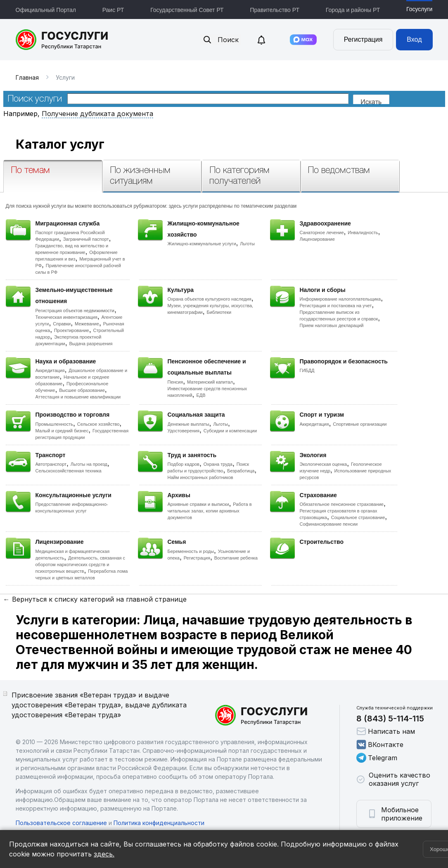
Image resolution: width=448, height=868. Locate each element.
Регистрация (363, 39)
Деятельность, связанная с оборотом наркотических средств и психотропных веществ (81, 564)
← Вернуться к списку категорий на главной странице (95, 599)
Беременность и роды (191, 551)
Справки (62, 324)
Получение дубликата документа (97, 114)
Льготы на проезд (89, 464)
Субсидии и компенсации (230, 431)
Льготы (247, 244)
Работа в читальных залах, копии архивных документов (210, 511)
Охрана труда (218, 464)
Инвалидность (363, 232)
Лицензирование (317, 239)
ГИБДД (307, 370)
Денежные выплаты (188, 424)
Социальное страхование (358, 517)
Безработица (241, 471)
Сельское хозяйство (98, 424)
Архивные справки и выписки (198, 504)
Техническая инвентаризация (66, 317)
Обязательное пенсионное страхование (342, 504)
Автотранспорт (51, 464)
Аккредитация (50, 370)
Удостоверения (184, 431)
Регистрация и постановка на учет (336, 306)
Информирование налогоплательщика (340, 299)
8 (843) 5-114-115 (390, 719)
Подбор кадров (184, 464)
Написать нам (386, 731)
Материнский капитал (210, 382)
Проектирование (72, 330)
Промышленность (55, 424)
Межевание (87, 324)
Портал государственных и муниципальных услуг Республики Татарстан (62, 40)
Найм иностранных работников (200, 477)
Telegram (377, 758)
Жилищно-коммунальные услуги (202, 244)
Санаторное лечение (322, 232)
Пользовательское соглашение (61, 823)
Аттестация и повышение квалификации (78, 397)
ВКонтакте (380, 745)
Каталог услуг (60, 144)
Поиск (220, 40)
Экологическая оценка (324, 464)
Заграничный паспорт (86, 239)
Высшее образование (82, 390)
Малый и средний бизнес (62, 431)
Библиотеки (219, 312)
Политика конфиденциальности (159, 823)
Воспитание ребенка (236, 558)
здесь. (104, 854)
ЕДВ (201, 395)
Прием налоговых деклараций (332, 325)
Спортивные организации (360, 424)
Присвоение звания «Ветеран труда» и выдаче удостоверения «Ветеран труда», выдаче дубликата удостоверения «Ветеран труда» (99, 705)
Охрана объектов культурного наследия (210, 299)
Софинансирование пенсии (329, 524)
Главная (27, 77)
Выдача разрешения (91, 344)
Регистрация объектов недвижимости (75, 311)
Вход (414, 39)
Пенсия (175, 382)
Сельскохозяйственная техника (69, 471)
